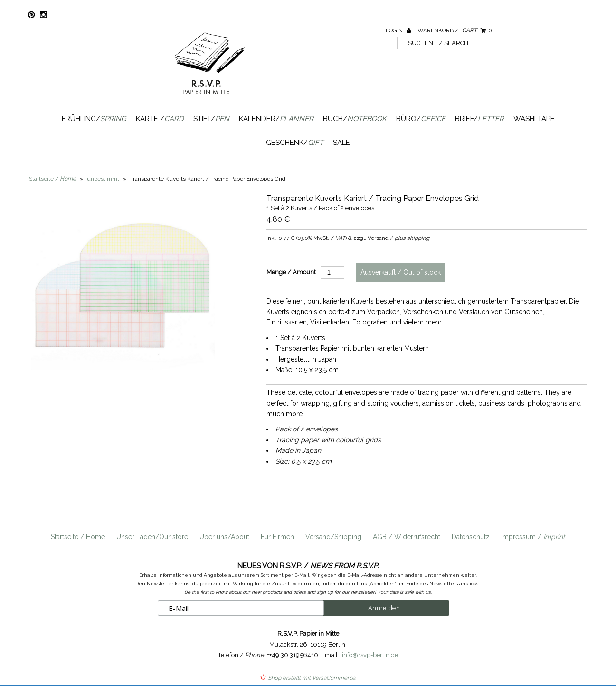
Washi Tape (534, 119)
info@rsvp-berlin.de (370, 655)
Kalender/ (276, 119)
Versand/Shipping (333, 537)
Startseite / (52, 179)
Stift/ (211, 119)
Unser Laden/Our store (152, 537)
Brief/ (479, 119)
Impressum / (533, 537)
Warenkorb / (455, 30)
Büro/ (421, 119)
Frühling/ (94, 119)
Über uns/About (224, 537)
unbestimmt (103, 179)
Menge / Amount (291, 272)
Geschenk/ (295, 143)
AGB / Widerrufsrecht (407, 537)
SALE (341, 143)
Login (398, 30)
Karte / (160, 119)
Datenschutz (471, 537)
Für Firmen (277, 537)
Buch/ (355, 119)
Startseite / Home (78, 537)
